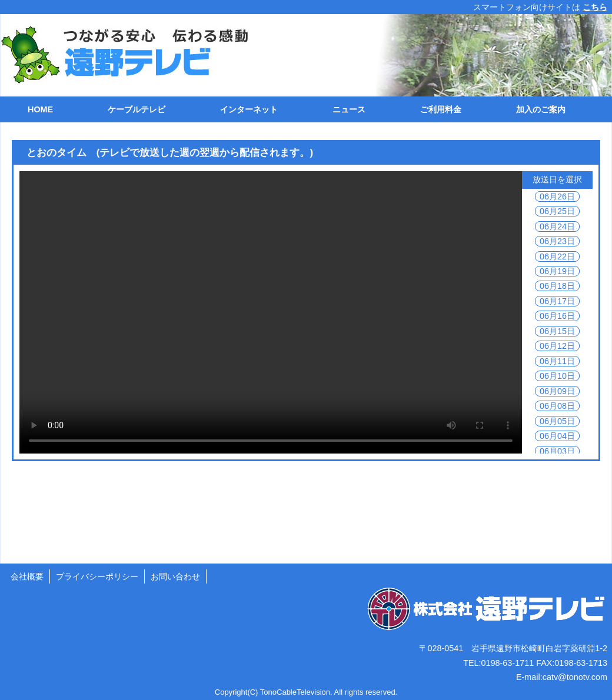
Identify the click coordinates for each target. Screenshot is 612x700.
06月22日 (557, 256)
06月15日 (557, 331)
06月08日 (557, 406)
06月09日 (557, 391)
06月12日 (557, 346)
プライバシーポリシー (97, 576)
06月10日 (557, 376)
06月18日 (557, 286)
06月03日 (557, 451)
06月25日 (557, 211)
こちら (595, 7)
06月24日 (557, 226)
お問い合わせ (175, 576)
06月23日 (557, 241)
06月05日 (557, 421)
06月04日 (557, 436)
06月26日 (557, 196)
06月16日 (557, 316)
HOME (40, 109)
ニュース (349, 109)
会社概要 (27, 576)
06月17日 (557, 301)
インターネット (249, 109)
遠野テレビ (118, 55)
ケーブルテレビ (137, 109)
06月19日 (557, 271)
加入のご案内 (541, 109)
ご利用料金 (441, 109)
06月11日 (557, 361)
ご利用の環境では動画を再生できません (271, 312)
